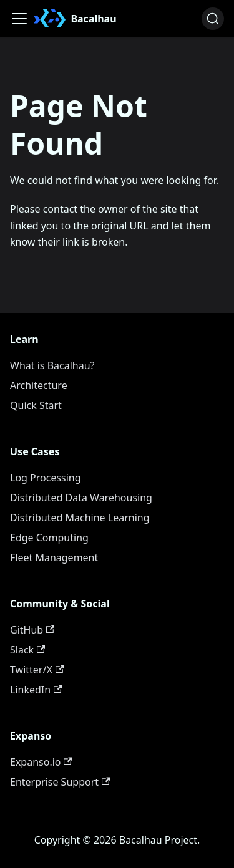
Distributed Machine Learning (80, 518)
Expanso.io (41, 762)
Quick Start (36, 405)
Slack (27, 650)
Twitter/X (37, 670)
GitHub (32, 630)
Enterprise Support (60, 782)
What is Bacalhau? (52, 365)
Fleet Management (54, 557)
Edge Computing (49, 538)
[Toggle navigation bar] (19, 19)
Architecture (39, 385)
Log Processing (46, 478)
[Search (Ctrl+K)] (213, 19)
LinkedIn (36, 690)
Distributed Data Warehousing (81, 498)
